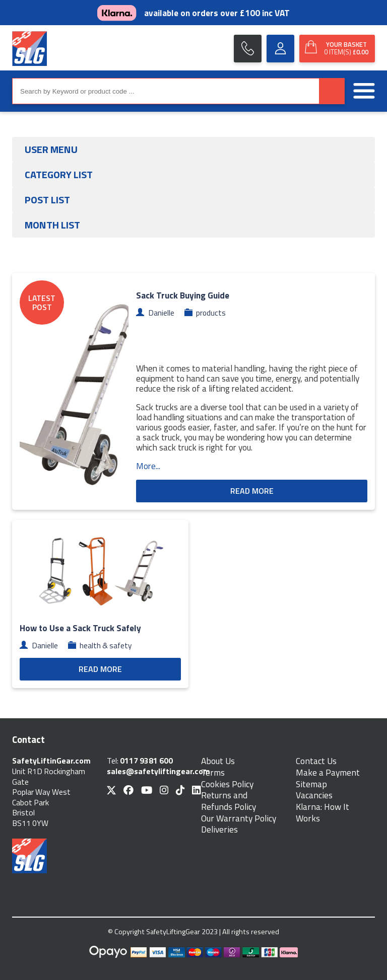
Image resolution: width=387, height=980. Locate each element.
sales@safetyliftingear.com (158, 771)
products (211, 313)
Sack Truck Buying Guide (183, 295)
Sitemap (311, 784)
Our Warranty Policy (239, 819)
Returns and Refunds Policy (229, 801)
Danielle (161, 313)
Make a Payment (328, 773)
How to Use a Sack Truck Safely (80, 628)
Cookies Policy (227, 784)
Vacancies (314, 796)
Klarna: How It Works (322, 813)
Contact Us (316, 761)
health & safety (106, 645)
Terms (213, 773)
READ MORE (252, 491)
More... (148, 466)
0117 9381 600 (146, 761)
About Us (218, 761)
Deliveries (219, 830)
